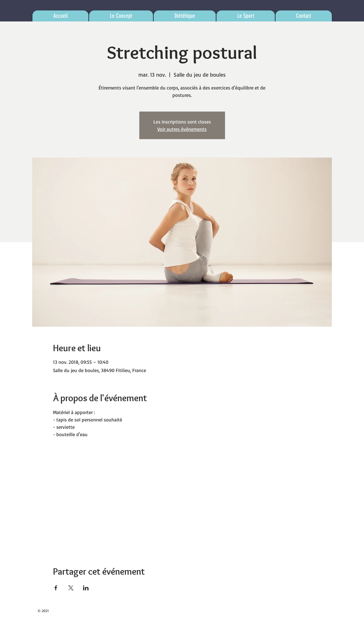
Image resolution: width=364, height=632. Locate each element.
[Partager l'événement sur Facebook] (56, 588)
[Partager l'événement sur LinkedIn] (86, 588)
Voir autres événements (182, 129)
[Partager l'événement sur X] (71, 588)
